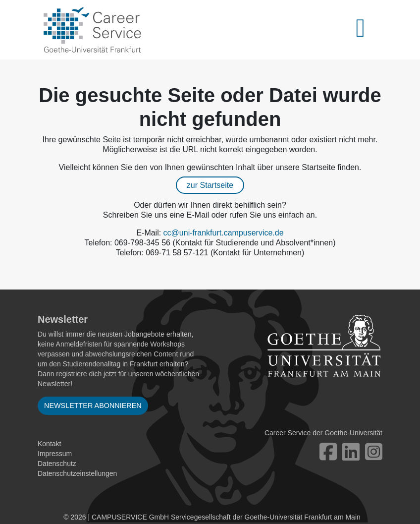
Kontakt (49, 444)
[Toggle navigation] (366, 30)
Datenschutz (57, 464)
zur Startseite (210, 185)
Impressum (55, 454)
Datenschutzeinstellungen (77, 473)
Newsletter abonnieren (93, 406)
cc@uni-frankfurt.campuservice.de (224, 233)
